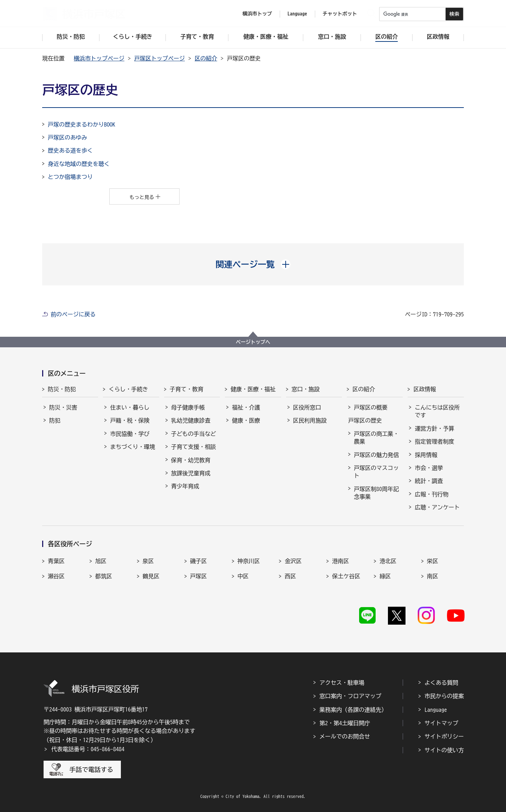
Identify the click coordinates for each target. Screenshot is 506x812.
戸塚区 (199, 576)
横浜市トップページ (99, 58)
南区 (433, 576)
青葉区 (56, 561)
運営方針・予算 (434, 428)
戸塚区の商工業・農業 (376, 438)
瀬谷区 (56, 576)
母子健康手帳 (188, 407)
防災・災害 (63, 407)
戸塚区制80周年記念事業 (376, 493)
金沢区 (293, 561)
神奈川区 (249, 561)
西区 (290, 576)
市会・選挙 (429, 468)
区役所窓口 (307, 407)
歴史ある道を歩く (70, 150)
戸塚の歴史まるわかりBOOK (82, 124)
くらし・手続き (128, 389)
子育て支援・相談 (194, 447)
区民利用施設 (310, 420)
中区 (243, 576)
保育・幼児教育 (191, 460)
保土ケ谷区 (346, 576)
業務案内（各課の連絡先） (353, 710)
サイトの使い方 (444, 750)
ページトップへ (253, 342)
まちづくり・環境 (132, 447)
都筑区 (104, 576)
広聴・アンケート (437, 507)
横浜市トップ (257, 14)
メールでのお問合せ (345, 736)
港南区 (340, 561)
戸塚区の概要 (371, 407)
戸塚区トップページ (160, 58)
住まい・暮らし (130, 407)
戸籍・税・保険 (130, 420)
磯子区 (199, 561)
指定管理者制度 (434, 442)
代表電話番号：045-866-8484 (88, 749)
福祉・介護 (246, 407)
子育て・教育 (187, 389)
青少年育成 (185, 486)
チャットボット (340, 14)
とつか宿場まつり (70, 177)
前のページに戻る (73, 314)
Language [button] (297, 14)
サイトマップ (441, 723)
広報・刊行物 (432, 494)
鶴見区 (151, 576)
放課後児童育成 (191, 473)
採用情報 (426, 455)
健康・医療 (246, 420)
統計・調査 (429, 481)
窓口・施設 (306, 389)
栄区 (433, 561)
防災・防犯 (62, 389)
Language (436, 710)
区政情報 (424, 389)
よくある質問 (441, 683)
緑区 (385, 576)
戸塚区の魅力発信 (376, 455)
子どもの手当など (194, 434)
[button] (253, 264)
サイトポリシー (444, 736)
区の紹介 (206, 58)
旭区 (101, 561)
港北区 (388, 561)
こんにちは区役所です (437, 411)
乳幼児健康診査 (191, 420)
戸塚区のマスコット (376, 472)
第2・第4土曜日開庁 (345, 723)
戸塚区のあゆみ (67, 137)
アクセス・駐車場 (342, 683)
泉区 (148, 561)
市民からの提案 (444, 696)
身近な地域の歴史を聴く (79, 164)
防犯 (55, 420)
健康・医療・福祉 (253, 389)
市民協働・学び (130, 434)
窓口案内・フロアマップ (350, 696)
